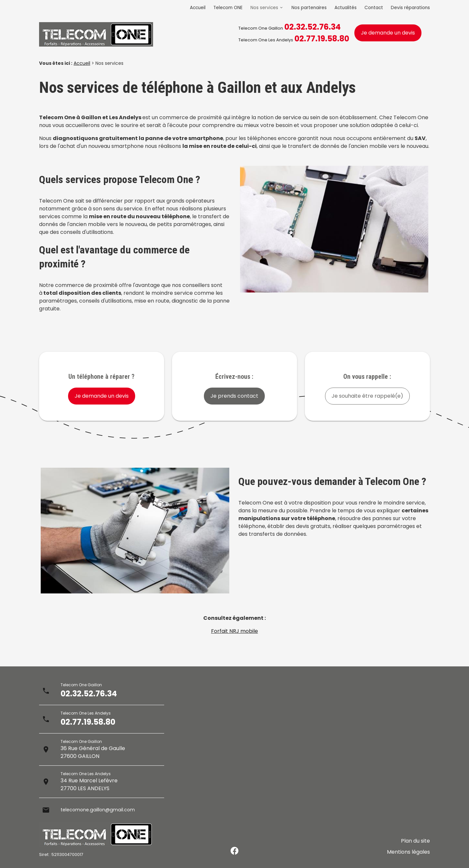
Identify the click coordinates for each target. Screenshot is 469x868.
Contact (374, 8)
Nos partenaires (309, 8)
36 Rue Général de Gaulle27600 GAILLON (93, 752)
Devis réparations (410, 8)
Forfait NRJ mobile (234, 631)
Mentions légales (408, 854)
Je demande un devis (388, 33)
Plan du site (415, 846)
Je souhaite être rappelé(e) (367, 396)
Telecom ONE (228, 8)
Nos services (264, 8)
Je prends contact (234, 396)
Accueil (198, 8)
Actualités (346, 8)
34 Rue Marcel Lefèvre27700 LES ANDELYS (89, 784)
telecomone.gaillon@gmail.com (101, 810)
